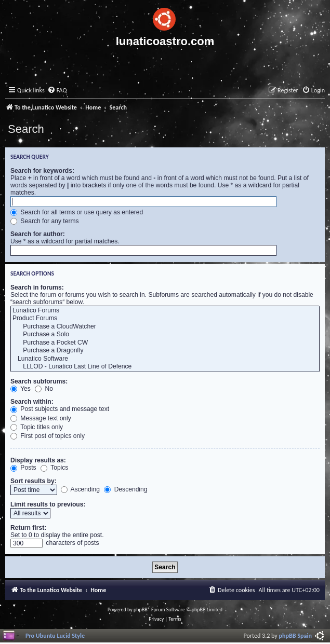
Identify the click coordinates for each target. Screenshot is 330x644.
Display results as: (38, 460)
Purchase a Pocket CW (165, 343)
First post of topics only (48, 436)
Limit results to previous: (48, 504)
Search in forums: (37, 287)
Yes (21, 389)
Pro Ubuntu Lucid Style (55, 635)
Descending (126, 489)
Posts (23, 468)
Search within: (32, 402)
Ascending (80, 489)
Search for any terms (45, 221)
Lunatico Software (165, 359)
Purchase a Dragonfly (165, 351)
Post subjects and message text (60, 409)
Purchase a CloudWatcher (165, 327)
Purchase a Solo (165, 335)
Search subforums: (39, 381)
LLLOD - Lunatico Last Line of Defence (165, 367)
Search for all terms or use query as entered (77, 212)
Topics (54, 468)
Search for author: (38, 234)
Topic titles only (37, 427)
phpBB (141, 609)
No (44, 389)
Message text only (41, 418)
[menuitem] (57, 91)
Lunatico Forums (165, 311)
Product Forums (165, 319)
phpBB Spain (295, 635)
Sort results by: (34, 481)
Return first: (28, 528)
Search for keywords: (42, 171)
